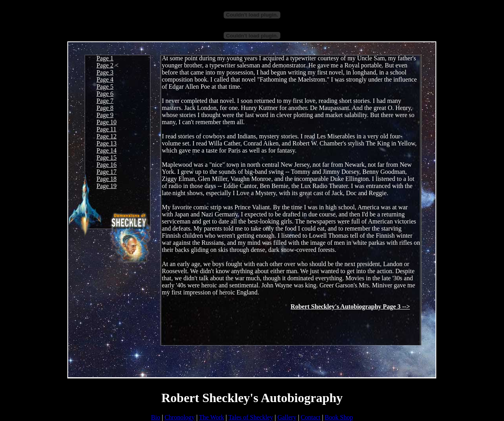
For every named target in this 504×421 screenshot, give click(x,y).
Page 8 (105, 108)
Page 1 (105, 58)
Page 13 (107, 143)
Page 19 (107, 186)
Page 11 (107, 129)
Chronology (180, 417)
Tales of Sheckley (251, 417)
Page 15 (107, 157)
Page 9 (105, 115)
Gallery (287, 417)
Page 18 (107, 179)
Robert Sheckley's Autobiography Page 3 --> (350, 306)
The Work (211, 417)
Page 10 (107, 122)
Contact (311, 417)
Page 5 (105, 87)
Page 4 (105, 79)
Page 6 (105, 94)
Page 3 (105, 72)
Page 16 (107, 165)
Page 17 (107, 172)
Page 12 (107, 136)
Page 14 (107, 150)
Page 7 (105, 101)
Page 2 (105, 65)
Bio (156, 417)
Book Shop (339, 417)
